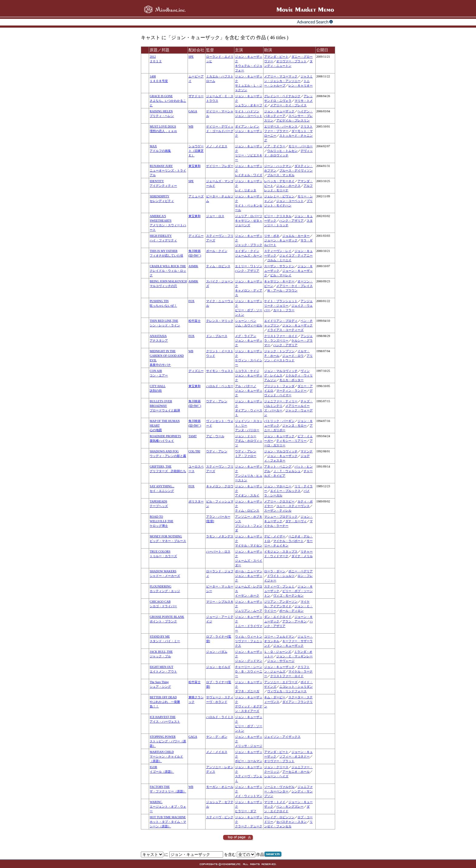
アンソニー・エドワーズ (281, 682)
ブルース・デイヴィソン (296, 170)
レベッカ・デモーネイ (279, 181)
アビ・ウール (215, 436)
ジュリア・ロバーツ (249, 216)
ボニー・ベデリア (301, 571)
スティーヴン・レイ (278, 251)
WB (191, 126)
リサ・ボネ (272, 236)
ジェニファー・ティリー (281, 401)
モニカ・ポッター (291, 380)
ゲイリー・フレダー (220, 166)
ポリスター (196, 501)
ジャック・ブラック (249, 245)
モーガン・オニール (220, 787)
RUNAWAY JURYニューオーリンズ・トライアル (168, 170)
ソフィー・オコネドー (294, 756)
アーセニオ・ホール (296, 772)
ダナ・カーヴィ (296, 521)
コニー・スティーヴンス (293, 506)
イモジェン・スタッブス (281, 551)
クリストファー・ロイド (281, 336)
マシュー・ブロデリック (281, 517)
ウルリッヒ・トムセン (282, 151)
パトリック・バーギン (279, 421)
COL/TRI (194, 451)
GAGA (193, 111)
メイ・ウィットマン (249, 796)
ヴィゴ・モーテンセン (288, 596)
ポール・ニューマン (249, 571)
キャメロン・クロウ (220, 486)
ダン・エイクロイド (278, 617)
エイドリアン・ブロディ (281, 321)
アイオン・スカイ (247, 495)
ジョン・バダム (217, 652)
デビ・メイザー (275, 536)
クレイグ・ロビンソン (279, 817)
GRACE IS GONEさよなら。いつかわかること (168, 101)
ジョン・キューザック (279, 111)
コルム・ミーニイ (279, 260)
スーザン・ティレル (278, 511)
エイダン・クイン (247, 251)
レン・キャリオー (301, 85)
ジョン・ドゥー (246, 436)
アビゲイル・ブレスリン (293, 120)
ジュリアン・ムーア (249, 611)
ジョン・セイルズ (218, 667)
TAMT (193, 436)
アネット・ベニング (278, 466)
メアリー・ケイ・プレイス (288, 105)
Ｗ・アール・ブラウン (282, 290)
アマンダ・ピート (276, 57)
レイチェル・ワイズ (249, 175)
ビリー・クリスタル (278, 216)
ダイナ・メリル (302, 556)
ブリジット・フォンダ (279, 386)
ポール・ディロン (291, 611)
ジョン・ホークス (288, 186)
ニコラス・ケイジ (247, 371)
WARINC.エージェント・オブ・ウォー (168, 807)
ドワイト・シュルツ (281, 576)
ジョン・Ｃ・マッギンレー (294, 656)
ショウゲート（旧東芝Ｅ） (196, 151)
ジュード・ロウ (293, 356)
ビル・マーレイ (281, 275)
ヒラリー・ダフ (246, 811)
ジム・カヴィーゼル (249, 325)
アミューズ (196, 196)
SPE (191, 57)
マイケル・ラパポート (288, 541)
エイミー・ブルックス (285, 491)
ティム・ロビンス (218, 266)
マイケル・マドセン (249, 545)
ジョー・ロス (215, 216)
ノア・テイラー (275, 146)
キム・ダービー (275, 697)
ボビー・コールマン (249, 761)
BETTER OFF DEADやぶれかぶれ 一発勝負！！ (165, 702)
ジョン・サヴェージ (281, 661)
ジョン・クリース (276, 767)
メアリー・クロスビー (279, 501)
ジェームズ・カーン (249, 255)
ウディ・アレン (217, 401)
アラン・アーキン (294, 621)
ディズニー (196, 236)
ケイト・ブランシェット (281, 301)
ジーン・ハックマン (278, 166)
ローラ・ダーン (275, 571)
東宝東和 (195, 166)
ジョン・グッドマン (249, 661)
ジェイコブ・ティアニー (296, 255)
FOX (192, 301)
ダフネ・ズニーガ (247, 691)
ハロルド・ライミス (220, 717)
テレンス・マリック (220, 321)
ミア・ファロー (246, 456)
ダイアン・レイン (247, 126)
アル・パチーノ (246, 386)
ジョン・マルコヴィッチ (281, 371)
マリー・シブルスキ (220, 602)
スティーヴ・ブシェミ (279, 586)
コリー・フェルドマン (279, 637)
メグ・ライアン (246, 336)
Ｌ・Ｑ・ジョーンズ (278, 652)
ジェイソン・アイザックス (282, 737)
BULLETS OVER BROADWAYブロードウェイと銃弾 (165, 406)
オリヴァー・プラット (291, 61)
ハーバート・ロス (218, 551)
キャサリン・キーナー (279, 281)
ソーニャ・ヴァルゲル (279, 787)
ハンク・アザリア (291, 221)
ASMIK (193, 266)
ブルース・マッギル (281, 175)
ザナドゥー (196, 96)
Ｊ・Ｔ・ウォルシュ (287, 471)
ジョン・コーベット (249, 116)
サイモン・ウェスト (220, 371)
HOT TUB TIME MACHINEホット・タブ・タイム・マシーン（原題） (168, 822)
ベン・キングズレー (290, 807)
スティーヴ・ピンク (220, 817)
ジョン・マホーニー (278, 486)
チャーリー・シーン (249, 667)
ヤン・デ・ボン (217, 737)
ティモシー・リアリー (291, 441)
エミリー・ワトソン (249, 266)
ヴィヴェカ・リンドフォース (287, 691)
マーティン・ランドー (291, 391)
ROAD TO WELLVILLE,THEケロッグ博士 (161, 521)
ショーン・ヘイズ (276, 776)
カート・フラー (284, 310)
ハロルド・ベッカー (220, 386)
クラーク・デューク (249, 826)
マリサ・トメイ (275, 802)
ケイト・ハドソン (247, 111)
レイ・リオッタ (246, 190)
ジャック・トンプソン (279, 351)
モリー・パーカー (301, 146)
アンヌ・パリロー (247, 430)
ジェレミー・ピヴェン (279, 196)
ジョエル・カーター (296, 236)
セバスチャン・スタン (291, 822)
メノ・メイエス (217, 146)
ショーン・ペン (246, 321)
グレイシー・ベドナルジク (282, 96)
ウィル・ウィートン (249, 637)
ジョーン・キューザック (281, 240)
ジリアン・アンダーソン (281, 602)
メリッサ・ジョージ (249, 746)
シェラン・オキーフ (249, 105)
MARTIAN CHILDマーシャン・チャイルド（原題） (166, 756)
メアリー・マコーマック (281, 76)
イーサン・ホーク (247, 596)
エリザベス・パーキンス (281, 126)
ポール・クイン (217, 251)
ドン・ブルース (217, 336)
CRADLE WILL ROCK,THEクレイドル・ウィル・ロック (168, 271)
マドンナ (307, 451)
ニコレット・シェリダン (296, 687)
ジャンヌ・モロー (294, 425)
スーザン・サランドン (279, 266)
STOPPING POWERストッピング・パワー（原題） (168, 741)
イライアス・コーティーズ (285, 330)
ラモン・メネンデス (220, 536)
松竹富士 (195, 321)
